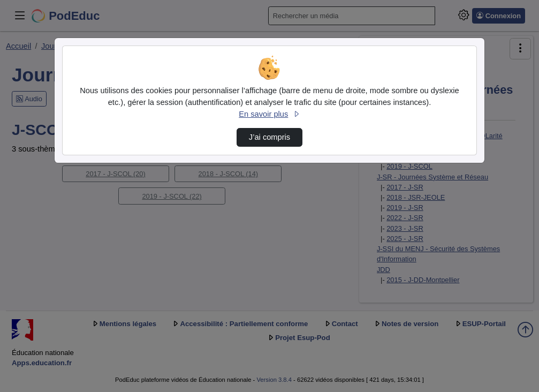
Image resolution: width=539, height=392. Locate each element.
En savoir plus (269, 114)
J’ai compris (269, 137)
